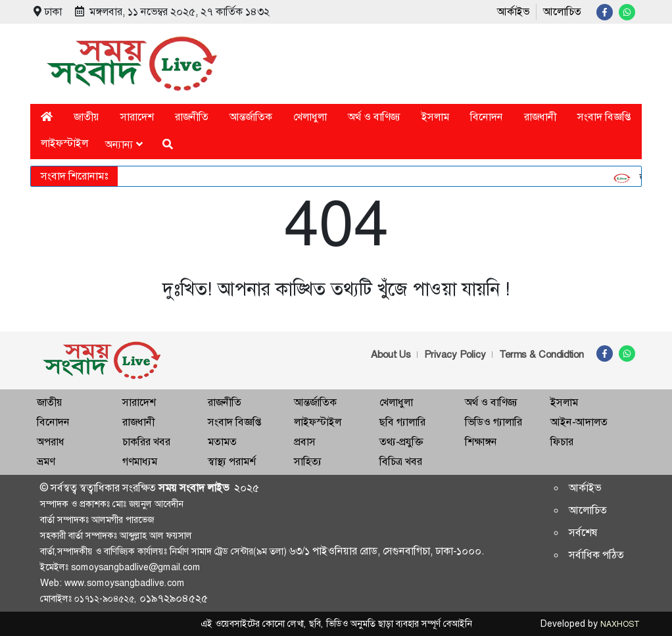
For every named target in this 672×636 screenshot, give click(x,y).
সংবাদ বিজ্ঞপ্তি (604, 117)
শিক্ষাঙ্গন (481, 442)
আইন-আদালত (579, 422)
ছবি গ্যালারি (402, 422)
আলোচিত (562, 12)
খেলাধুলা (310, 117)
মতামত (222, 442)
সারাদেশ (137, 117)
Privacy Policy (455, 355)
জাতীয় (86, 117)
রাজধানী (540, 117)
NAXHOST (619, 624)
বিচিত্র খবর (401, 461)
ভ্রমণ (46, 461)
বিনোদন (487, 117)
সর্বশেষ (583, 532)
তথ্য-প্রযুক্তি (401, 442)
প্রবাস (305, 442)
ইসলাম (435, 117)
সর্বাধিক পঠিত (596, 555)
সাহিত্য (308, 461)
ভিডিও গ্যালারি (493, 422)
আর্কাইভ (513, 12)
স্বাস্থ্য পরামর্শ (232, 461)
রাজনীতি (192, 117)
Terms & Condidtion (541, 355)
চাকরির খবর (146, 442)
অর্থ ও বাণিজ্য (374, 117)
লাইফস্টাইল (64, 143)
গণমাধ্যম (140, 461)
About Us (391, 355)
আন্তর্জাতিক (251, 117)
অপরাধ (51, 442)
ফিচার (562, 442)
